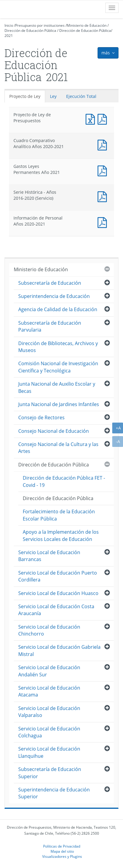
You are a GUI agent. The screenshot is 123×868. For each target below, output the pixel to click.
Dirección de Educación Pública (30, 30)
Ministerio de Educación (87, 25)
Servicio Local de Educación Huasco (58, 593)
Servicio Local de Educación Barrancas (49, 556)
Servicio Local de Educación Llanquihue (49, 752)
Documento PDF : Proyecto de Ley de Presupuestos (104, 118)
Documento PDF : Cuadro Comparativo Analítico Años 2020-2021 (104, 144)
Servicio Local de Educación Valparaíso (49, 712)
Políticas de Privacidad (62, 846)
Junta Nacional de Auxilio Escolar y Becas (57, 387)
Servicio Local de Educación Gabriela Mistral (59, 650)
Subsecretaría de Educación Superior (50, 773)
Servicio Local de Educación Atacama (49, 691)
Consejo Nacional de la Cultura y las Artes (58, 448)
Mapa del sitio (62, 851)
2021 (9, 36)
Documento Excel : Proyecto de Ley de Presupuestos (92, 118)
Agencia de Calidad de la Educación (58, 309)
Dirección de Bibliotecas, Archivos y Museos (58, 347)
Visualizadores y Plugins (62, 856)
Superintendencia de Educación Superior (54, 793)
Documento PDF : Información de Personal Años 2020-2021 (104, 222)
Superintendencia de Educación (54, 296)
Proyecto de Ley (25, 96)
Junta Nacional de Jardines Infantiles (59, 404)
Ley (53, 96)
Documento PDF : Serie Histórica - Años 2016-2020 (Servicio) (104, 196)
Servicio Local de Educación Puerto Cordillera (58, 576)
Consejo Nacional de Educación (54, 431)
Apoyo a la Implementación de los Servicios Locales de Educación (61, 535)
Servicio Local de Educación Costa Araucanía (56, 610)
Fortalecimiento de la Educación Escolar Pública (59, 515)
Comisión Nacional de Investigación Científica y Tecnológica (58, 367)
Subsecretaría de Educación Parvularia (50, 326)
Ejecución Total (81, 96)
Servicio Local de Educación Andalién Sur (49, 671)
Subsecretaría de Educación (50, 283)
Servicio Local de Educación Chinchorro (49, 630)
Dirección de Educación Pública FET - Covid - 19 (64, 481)
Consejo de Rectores (41, 417)
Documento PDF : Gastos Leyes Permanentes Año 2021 (104, 170)
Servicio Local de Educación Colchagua (49, 732)
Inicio (9, 25)
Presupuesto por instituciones (40, 25)
